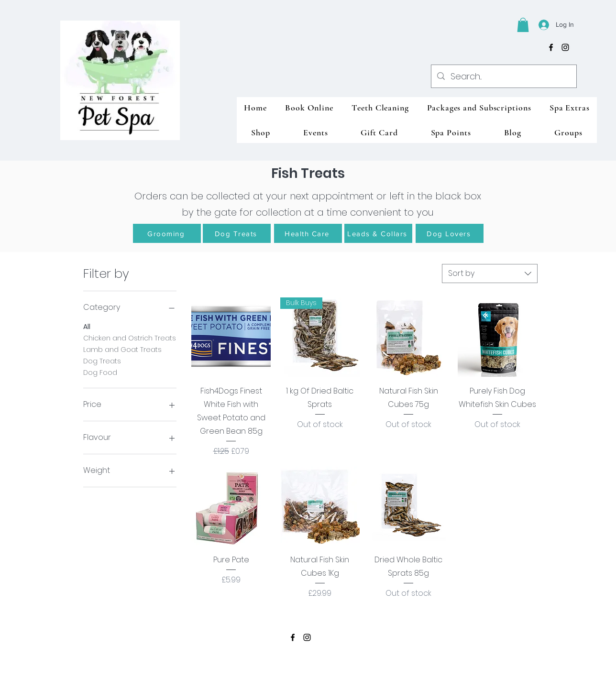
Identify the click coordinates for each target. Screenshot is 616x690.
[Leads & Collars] (378, 233)
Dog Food (100, 372)
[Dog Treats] (237, 233)
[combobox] (490, 274)
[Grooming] (167, 233)
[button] (523, 25)
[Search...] (503, 77)
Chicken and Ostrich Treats (130, 338)
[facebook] (551, 47)
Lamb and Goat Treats (122, 349)
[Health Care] (308, 233)
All (87, 326)
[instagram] (565, 47)
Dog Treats (102, 361)
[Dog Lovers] (450, 233)
